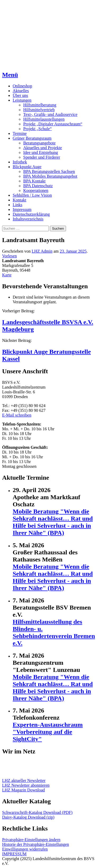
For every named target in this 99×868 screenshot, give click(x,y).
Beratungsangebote (39, 143)
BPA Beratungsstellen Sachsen (49, 171)
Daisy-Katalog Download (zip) (28, 817)
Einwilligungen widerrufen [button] (25, 849)
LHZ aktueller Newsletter (24, 780)
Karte (7, 275)
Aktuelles (21, 91)
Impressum (22, 209)
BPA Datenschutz (38, 186)
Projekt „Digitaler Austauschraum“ (53, 124)
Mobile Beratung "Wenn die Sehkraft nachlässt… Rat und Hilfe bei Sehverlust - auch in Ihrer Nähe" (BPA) (53, 522)
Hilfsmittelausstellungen (44, 119)
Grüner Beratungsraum (32, 138)
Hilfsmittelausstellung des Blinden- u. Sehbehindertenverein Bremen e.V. (54, 632)
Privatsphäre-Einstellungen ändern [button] (31, 840)
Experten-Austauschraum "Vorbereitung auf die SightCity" (48, 732)
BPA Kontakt (34, 181)
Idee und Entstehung (41, 152)
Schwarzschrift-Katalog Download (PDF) (37, 812)
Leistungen (22, 100)
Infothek (20, 162)
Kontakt (20, 200)
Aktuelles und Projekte (43, 148)
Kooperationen (36, 190)
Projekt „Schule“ (37, 129)
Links (17, 205)
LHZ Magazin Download (23, 790)
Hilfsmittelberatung (40, 105)
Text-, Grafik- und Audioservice (50, 114)
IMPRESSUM (14, 854)
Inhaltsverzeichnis (28, 219)
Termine (20, 133)
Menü (10, 75)
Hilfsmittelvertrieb (39, 110)
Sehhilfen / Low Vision (32, 195)
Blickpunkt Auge (27, 167)
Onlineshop (22, 86)
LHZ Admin (42, 251)
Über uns (20, 95)
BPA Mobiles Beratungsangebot (50, 176)
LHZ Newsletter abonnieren (26, 785)
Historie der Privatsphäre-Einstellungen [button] (36, 844)
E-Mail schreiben (17, 415)
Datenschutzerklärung (31, 214)
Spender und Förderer (42, 157)
